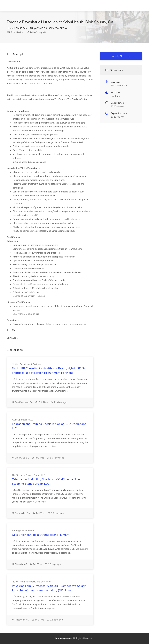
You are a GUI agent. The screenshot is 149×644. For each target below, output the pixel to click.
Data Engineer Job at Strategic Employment (41, 535)
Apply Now (121, 56)
